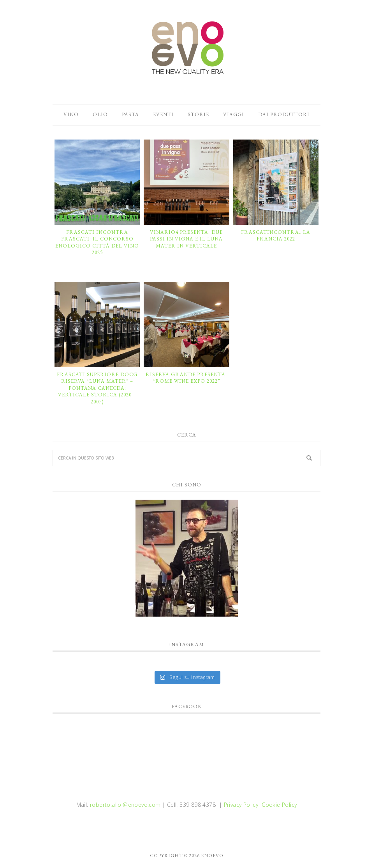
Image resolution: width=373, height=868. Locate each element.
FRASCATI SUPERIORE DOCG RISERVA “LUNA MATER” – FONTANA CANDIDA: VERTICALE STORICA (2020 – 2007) (97, 388)
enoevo (186, 48)
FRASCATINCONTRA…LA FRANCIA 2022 (276, 236)
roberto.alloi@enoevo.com (125, 805)
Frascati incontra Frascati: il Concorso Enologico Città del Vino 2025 (97, 242)
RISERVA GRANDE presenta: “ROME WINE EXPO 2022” (186, 378)
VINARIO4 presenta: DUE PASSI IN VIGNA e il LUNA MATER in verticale (186, 239)
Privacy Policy (241, 805)
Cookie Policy (279, 805)
